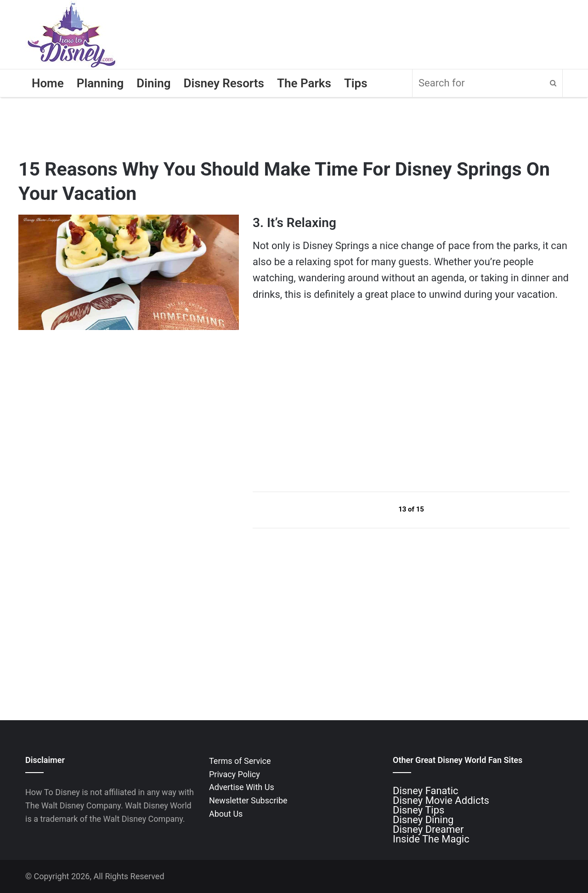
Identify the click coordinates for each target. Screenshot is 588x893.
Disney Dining (423, 820)
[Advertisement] (322, 396)
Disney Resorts (224, 83)
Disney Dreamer (428, 829)
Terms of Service (240, 761)
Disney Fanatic (426, 791)
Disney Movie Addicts (441, 800)
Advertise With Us (242, 787)
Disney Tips (418, 810)
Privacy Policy (235, 774)
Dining (153, 83)
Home (48, 83)
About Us (226, 814)
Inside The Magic (431, 839)
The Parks (304, 83)
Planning (100, 83)
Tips (356, 83)
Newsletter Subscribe (248, 800)
